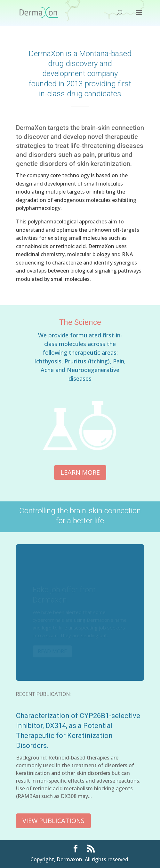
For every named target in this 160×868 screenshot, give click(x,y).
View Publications (53, 821)
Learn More (80, 472)
